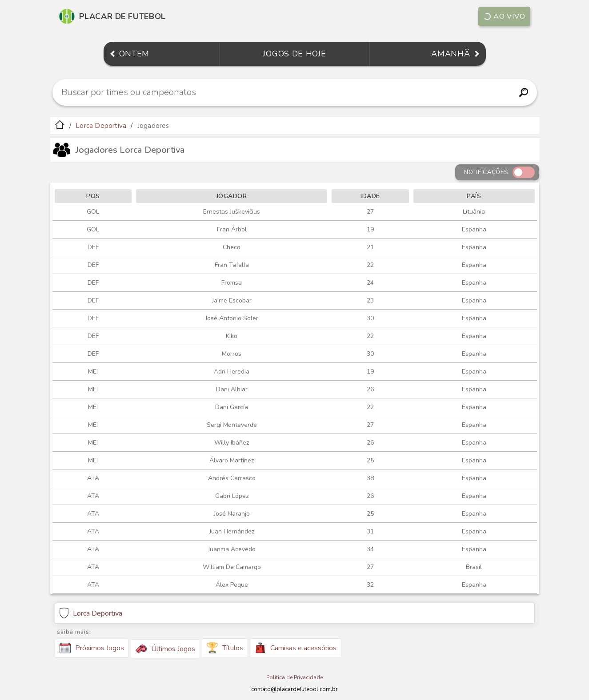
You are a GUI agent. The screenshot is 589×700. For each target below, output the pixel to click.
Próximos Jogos (92, 648)
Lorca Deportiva (101, 126)
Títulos (225, 648)
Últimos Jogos (165, 649)
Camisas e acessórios (296, 648)
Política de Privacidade (294, 677)
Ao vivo (504, 16)
